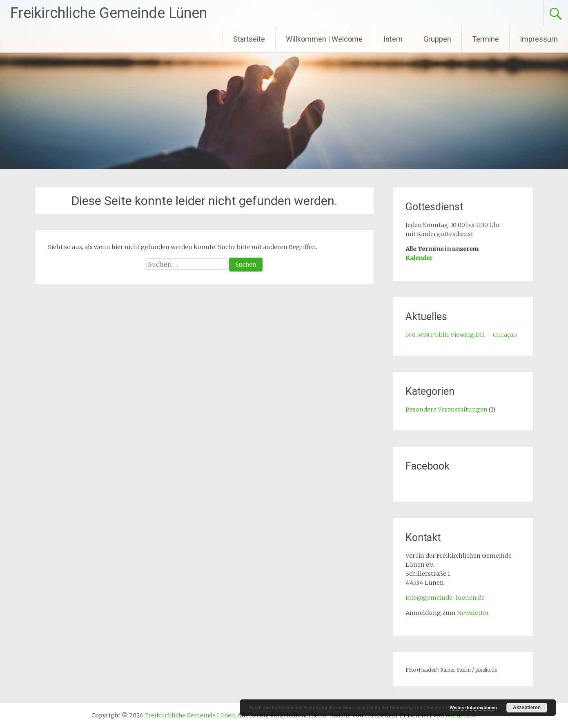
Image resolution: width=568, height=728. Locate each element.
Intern (393, 39)
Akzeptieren (527, 708)
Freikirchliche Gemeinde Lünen (109, 13)
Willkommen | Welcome (324, 39)
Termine (486, 39)
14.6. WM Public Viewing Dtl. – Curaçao (461, 335)
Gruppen (437, 39)
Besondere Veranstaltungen (447, 410)
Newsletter (473, 613)
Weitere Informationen (473, 708)
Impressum (539, 39)
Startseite (249, 39)
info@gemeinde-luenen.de (445, 598)
